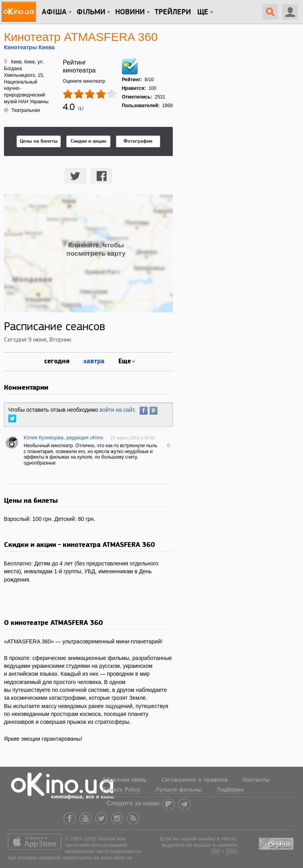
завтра (94, 361)
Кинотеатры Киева (29, 47)
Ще (203, 12)
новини (130, 12)
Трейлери (173, 12)
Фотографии (138, 141)
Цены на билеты (39, 141)
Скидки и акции (88, 141)
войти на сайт (117, 410)
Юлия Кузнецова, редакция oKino (64, 438)
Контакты (256, 780)
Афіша (54, 12)
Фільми (91, 12)
